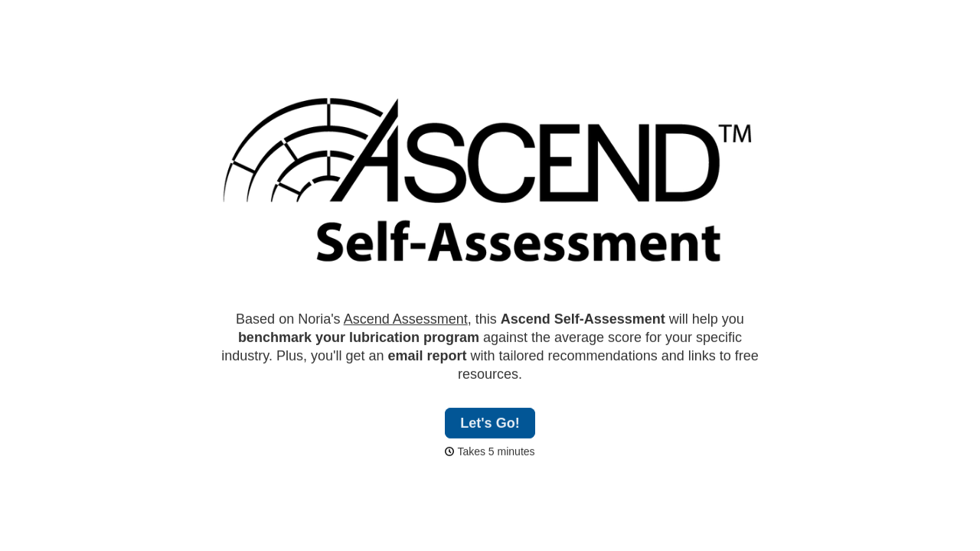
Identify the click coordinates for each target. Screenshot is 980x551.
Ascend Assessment (406, 319)
